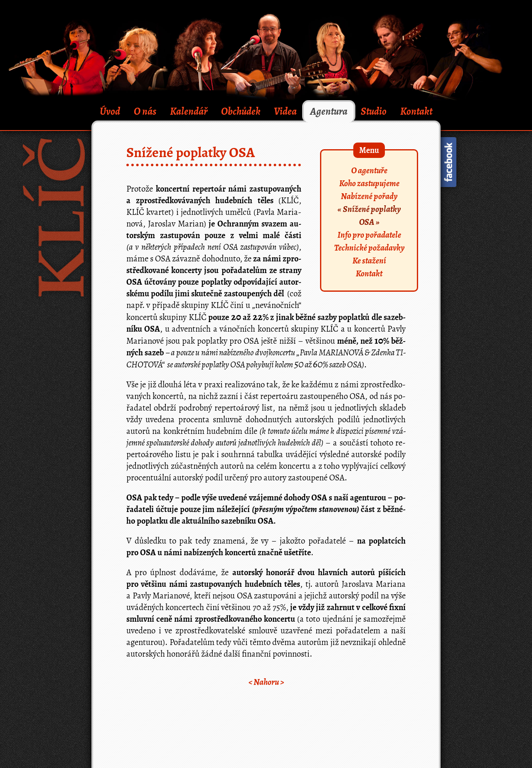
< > (266, 682)
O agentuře (369, 170)
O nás (145, 111)
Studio (374, 111)
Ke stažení (369, 261)
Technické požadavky (369, 248)
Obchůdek (241, 111)
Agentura (329, 111)
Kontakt (416, 111)
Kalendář (189, 111)
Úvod (110, 111)
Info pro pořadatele (369, 235)
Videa (285, 111)
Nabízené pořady (369, 196)
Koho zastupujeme (369, 183)
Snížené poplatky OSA (372, 215)
